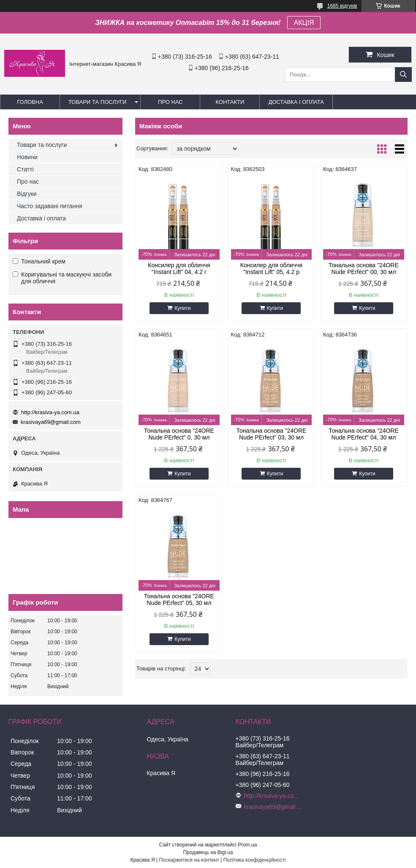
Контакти (230, 102)
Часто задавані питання (50, 206)
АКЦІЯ (304, 23)
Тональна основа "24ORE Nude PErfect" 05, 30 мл (179, 599)
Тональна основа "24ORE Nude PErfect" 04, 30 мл (364, 434)
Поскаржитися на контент (189, 860)
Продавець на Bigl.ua (208, 852)
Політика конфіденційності (255, 860)
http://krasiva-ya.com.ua (50, 412)
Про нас (170, 102)
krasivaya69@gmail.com (51, 422)
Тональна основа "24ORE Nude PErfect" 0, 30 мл (179, 434)
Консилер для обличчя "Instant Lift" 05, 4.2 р (271, 269)
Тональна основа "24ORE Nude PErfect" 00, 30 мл (364, 269)
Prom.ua (247, 845)
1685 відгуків (342, 6)
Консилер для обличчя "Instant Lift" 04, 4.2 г (179, 269)
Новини (27, 157)
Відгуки (27, 194)
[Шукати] (403, 75)
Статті (25, 169)
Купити (182, 308)
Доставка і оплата (296, 102)
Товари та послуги (97, 102)
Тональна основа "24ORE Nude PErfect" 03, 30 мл (272, 434)
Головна (30, 102)
